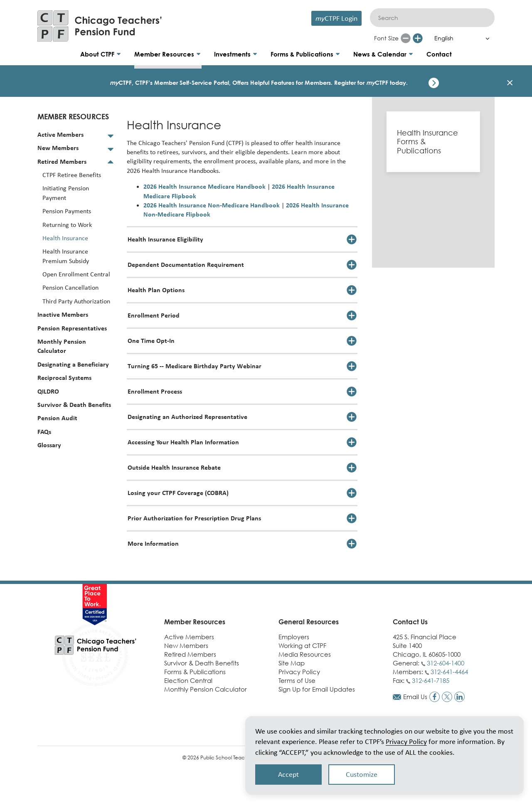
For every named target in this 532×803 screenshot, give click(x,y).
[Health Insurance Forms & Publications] (433, 142)
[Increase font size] (418, 38)
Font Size (386, 38)
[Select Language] (460, 38)
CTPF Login (336, 18)
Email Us (415, 697)
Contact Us (410, 622)
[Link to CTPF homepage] (100, 26)
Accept (288, 774)
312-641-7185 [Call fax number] (431, 680)
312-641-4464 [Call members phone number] (449, 672)
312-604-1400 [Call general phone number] (446, 663)
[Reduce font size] (406, 38)
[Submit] (484, 18)
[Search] (432, 18)
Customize (362, 774)
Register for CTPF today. (371, 83)
